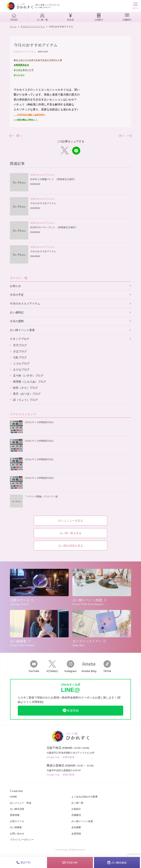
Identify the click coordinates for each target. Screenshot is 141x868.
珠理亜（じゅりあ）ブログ (30, 382)
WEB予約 (70, 862)
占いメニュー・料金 (21, 803)
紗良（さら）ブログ (25, 388)
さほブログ (20, 351)
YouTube (34, 666)
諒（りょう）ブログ (25, 400)
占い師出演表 (117, 862)
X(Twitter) (52, 666)
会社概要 (76, 827)
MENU (135, 6)
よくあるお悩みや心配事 (85, 797)
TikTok (107, 666)
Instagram (70, 666)
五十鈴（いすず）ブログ (28, 376)
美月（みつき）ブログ (27, 394)
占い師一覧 (77, 803)
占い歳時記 (17, 312)
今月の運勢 (17, 321)
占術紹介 (76, 809)
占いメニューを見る (71, 521)
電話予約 (24, 862)
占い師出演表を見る (71, 546)
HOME (13, 797)
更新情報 (15, 815)
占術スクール (17, 821)
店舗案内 (76, 815)
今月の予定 (17, 295)
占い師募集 (16, 827)
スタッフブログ (20, 339)
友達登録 (70, 711)
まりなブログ (21, 369)
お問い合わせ (17, 834)
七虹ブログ (20, 357)
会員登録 (76, 834)
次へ (125, 136)
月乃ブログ (20, 345)
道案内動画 (69, 757)
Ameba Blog (89, 666)
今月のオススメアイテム (25, 52)
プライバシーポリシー (22, 840)
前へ (16, 136)
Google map (53, 757)
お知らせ (15, 286)
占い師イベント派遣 (22, 330)
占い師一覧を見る (70, 533)
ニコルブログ (21, 363)
